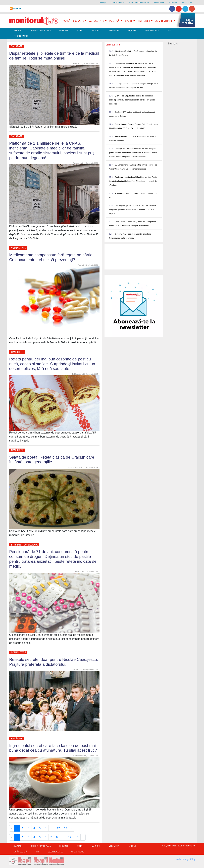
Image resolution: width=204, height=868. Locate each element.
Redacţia (103, 3)
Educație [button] (79, 21)
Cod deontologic (118, 3)
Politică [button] (115, 21)
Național (132, 30)
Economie (64, 30)
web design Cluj (185, 859)
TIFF (169, 30)
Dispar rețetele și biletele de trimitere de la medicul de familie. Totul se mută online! (54, 56)
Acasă (66, 21)
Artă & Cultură (152, 30)
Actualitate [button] (97, 21)
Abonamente (159, 3)
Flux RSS (17, 8)
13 (66, 828)
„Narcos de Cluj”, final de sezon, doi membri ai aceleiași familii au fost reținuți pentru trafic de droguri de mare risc (132, 100)
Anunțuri (96, 30)
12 (58, 828)
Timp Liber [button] (144, 21)
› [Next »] (72, 828)
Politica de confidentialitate (139, 3)
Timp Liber (17, 352)
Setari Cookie (187, 3)
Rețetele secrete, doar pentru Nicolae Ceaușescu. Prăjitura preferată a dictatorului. (54, 662)
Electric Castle (21, 36)
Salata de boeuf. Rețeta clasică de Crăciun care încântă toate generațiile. (52, 460)
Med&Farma (114, 30)
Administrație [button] (164, 21)
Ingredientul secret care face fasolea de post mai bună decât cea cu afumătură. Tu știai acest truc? (53, 748)
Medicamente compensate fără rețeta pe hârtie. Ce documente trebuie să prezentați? (51, 257)
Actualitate (18, 248)
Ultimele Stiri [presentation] (113, 45)
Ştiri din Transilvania (41, 30)
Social (80, 30)
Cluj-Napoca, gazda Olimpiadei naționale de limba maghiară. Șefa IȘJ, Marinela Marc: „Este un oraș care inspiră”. (133, 209)
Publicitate (173, 3)
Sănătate (18, 30)
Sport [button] (129, 21)
